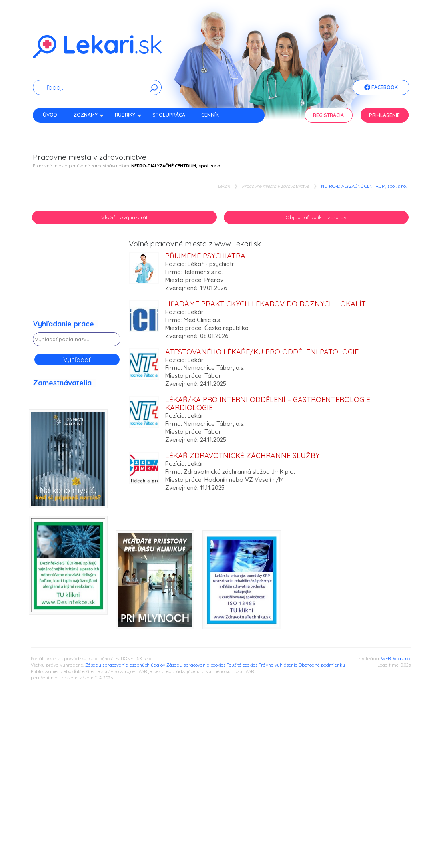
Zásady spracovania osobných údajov (125, 665)
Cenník (210, 115)
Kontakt (54, 129)
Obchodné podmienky (322, 665)
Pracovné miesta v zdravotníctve (275, 186)
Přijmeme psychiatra (205, 256)
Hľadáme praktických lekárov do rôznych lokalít (265, 304)
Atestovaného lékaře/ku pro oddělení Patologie (262, 352)
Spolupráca (169, 115)
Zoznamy (89, 115)
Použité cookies (242, 665)
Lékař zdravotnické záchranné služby (242, 456)
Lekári (224, 186)
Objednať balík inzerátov (316, 217)
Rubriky (128, 115)
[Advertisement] (77, 280)
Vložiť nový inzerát (124, 217)
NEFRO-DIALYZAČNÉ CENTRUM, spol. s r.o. (364, 186)
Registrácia (328, 115)
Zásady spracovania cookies (196, 665)
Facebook (381, 88)
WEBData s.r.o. (396, 659)
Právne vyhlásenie (278, 665)
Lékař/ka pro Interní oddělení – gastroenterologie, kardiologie (268, 404)
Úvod (50, 115)
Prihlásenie (384, 115)
